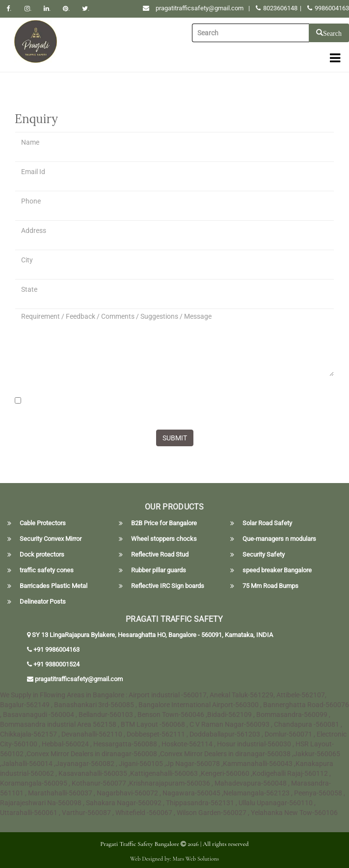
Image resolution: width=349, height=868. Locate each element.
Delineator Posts (43, 602)
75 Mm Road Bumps (270, 586)
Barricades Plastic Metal (54, 586)
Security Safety (264, 555)
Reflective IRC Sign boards (168, 586)
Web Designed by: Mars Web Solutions (174, 859)
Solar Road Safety (267, 523)
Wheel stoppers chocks (164, 539)
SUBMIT (175, 438)
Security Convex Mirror (51, 539)
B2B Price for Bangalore (164, 523)
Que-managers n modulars (279, 539)
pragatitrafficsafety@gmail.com (200, 8)
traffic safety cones (47, 570)
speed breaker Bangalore (277, 570)
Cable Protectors (43, 523)
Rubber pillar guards (159, 570)
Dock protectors (42, 555)
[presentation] (89, 403)
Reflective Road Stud (160, 555)
